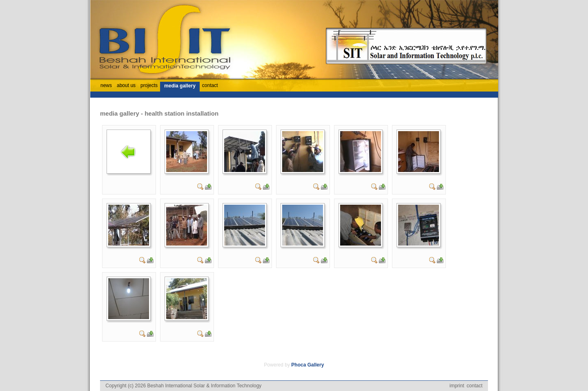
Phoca (298, 365)
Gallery (316, 365)
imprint (457, 386)
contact (475, 386)
